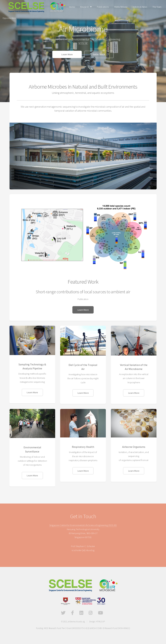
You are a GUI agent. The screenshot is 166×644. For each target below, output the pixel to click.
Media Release (121, 7)
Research (85, 7)
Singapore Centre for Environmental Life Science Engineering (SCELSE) (83, 525)
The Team (157, 7)
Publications (103, 7)
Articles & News (140, 7)
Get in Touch (99, 54)
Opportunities (9, 18)
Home (72, 7)
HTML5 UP (100, 622)
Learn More (67, 54)
